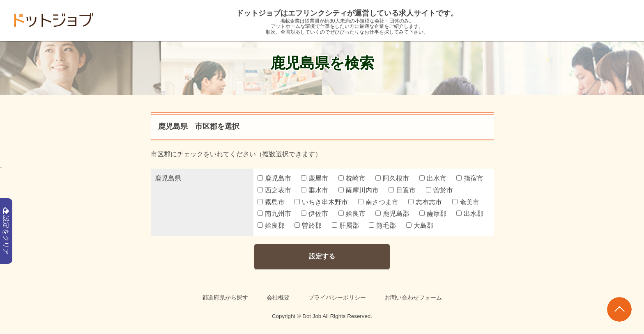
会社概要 (278, 297)
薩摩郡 (433, 214)
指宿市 (470, 178)
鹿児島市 (274, 178)
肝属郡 (345, 225)
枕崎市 (352, 178)
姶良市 (352, 214)
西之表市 (274, 190)
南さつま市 (378, 202)
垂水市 (315, 190)
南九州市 (274, 214)
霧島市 (271, 202)
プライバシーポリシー (337, 297)
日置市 (402, 190)
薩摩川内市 (359, 190)
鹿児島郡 (392, 214)
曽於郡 (308, 225)
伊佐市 (315, 214)
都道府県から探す (225, 297)
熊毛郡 (382, 225)
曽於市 (439, 190)
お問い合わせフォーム (413, 297)
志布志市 (425, 202)
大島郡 (420, 225)
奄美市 (466, 202)
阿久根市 (392, 178)
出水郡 (470, 214)
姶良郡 (271, 225)
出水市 (433, 178)
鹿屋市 (315, 178)
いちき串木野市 (321, 202)
